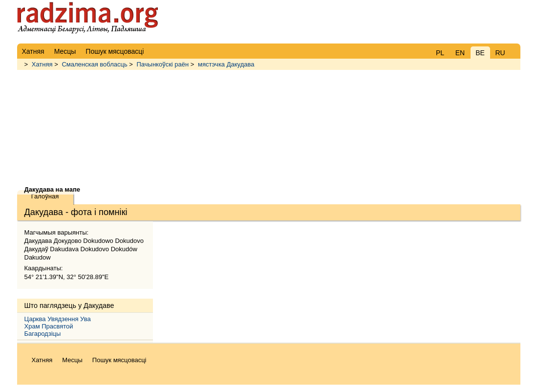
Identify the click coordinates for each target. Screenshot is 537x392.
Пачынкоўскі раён (163, 64)
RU (500, 53)
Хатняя (42, 64)
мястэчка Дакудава (226, 64)
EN (460, 53)
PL (440, 53)
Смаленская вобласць (94, 64)
